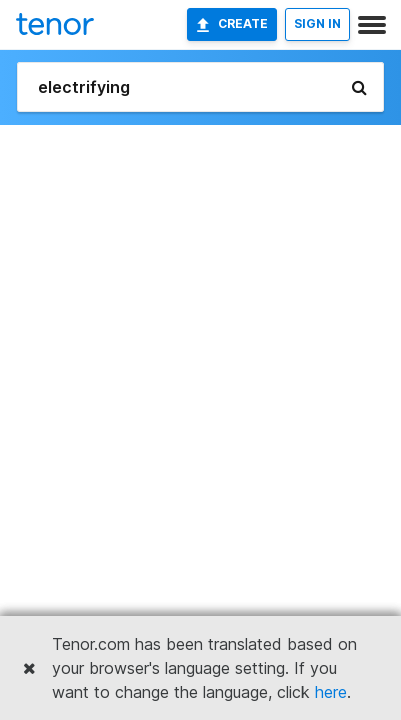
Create (232, 24)
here (331, 692)
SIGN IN (317, 23)
